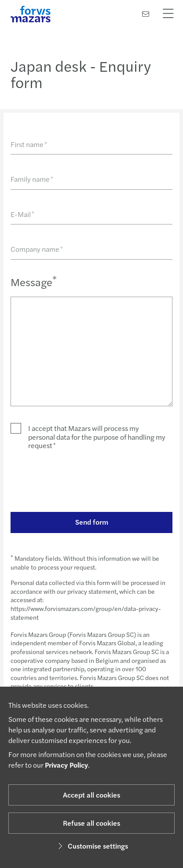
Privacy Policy (66, 765)
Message (34, 281)
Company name (37, 249)
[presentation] (77, 481)
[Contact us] (146, 14)
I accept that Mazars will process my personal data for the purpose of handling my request (97, 437)
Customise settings (92, 846)
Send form (92, 522)
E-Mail (22, 214)
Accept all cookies (91, 795)
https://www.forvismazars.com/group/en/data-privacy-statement (86, 613)
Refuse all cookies (91, 823)
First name (29, 144)
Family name (32, 179)
